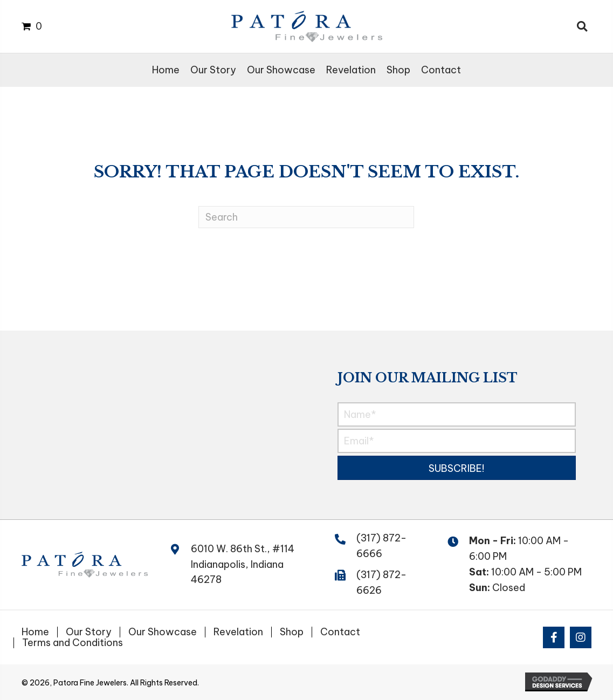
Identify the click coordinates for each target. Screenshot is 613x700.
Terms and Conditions (73, 643)
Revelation (238, 632)
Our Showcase (163, 632)
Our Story (89, 632)
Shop (292, 632)
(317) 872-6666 (381, 546)
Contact (340, 632)
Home (35, 632)
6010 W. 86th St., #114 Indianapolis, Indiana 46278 (243, 564)
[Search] (306, 217)
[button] (457, 468)
